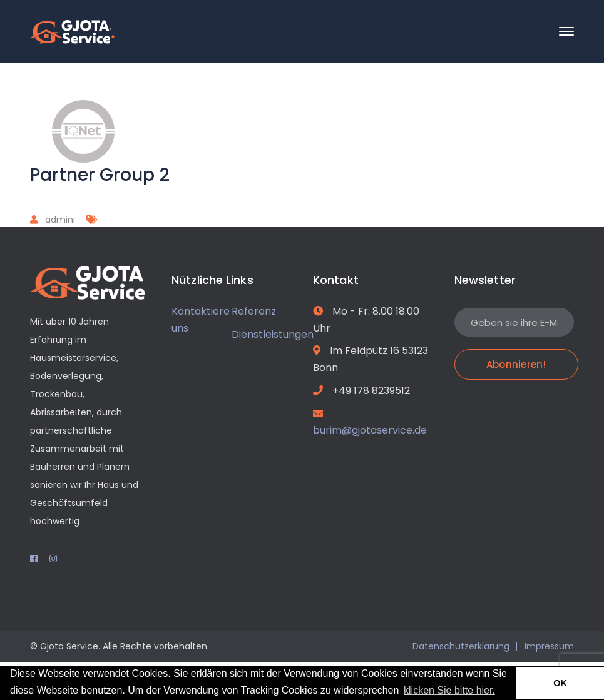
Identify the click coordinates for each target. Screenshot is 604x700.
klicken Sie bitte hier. (449, 690)
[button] (502, 691)
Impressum (549, 646)
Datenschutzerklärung (461, 646)
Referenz (254, 311)
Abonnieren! (516, 364)
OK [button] (560, 683)
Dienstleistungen (273, 334)
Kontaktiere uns (201, 320)
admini (60, 220)
